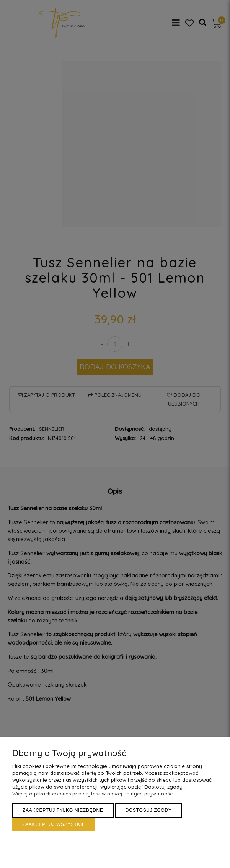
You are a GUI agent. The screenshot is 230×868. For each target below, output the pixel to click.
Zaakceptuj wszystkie (54, 824)
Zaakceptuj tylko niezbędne (63, 810)
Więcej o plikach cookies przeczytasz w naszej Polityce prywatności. (94, 794)
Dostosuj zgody (149, 810)
